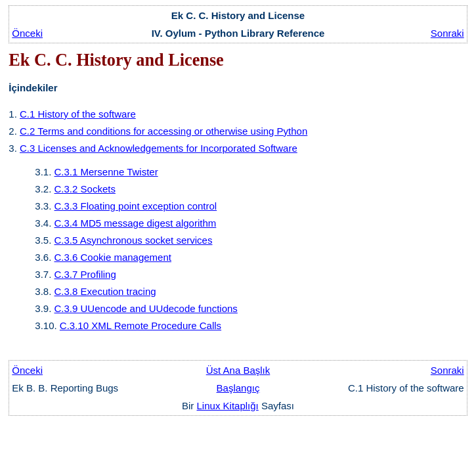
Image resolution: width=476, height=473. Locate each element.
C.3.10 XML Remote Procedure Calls (141, 326)
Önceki (27, 33)
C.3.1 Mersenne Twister (106, 172)
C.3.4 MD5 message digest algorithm (136, 223)
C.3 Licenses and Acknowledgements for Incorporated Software (159, 148)
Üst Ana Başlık (238, 370)
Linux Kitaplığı (228, 406)
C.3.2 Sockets (85, 189)
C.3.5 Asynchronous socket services (134, 240)
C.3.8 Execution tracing (105, 291)
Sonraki (447, 33)
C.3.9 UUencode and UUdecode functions (146, 308)
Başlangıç (238, 388)
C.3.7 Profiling (85, 274)
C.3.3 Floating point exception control (136, 206)
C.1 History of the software (78, 114)
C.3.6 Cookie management (113, 257)
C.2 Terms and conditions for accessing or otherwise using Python (163, 131)
